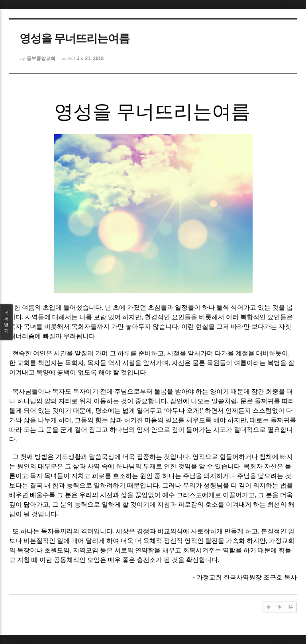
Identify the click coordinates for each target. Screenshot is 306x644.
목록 (6, 322)
